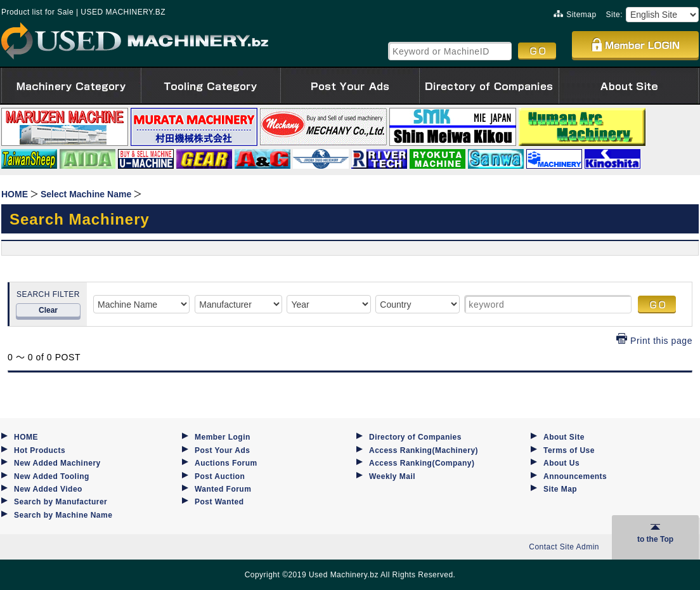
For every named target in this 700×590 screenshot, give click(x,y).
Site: (614, 15)
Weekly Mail (392, 476)
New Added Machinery (57, 463)
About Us (561, 463)
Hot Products (40, 450)
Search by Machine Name (63, 515)
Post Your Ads (222, 450)
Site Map (560, 489)
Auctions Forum (226, 463)
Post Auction (220, 476)
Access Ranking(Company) (422, 463)
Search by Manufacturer (61, 502)
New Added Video (48, 489)
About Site (564, 437)
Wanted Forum (223, 489)
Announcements (575, 476)
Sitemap (575, 15)
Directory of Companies (415, 437)
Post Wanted (219, 502)
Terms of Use (569, 450)
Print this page (654, 341)
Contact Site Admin (564, 547)
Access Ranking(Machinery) (424, 450)
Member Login (223, 437)
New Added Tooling (52, 476)
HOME (26, 437)
